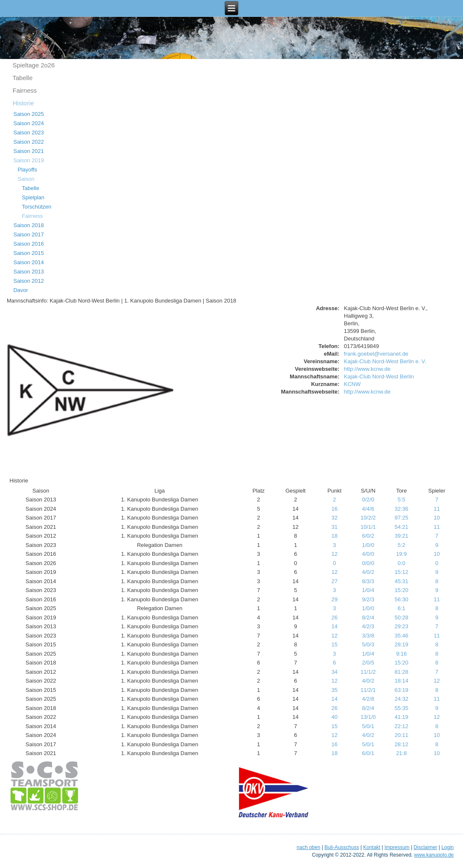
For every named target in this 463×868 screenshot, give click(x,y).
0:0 (401, 563)
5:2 (401, 545)
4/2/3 (368, 626)
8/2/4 (368, 618)
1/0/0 (368, 545)
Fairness (25, 90)
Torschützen (37, 207)
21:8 (401, 753)
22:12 (402, 726)
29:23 (402, 626)
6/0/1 (368, 753)
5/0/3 (368, 644)
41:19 (402, 717)
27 (334, 581)
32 (334, 518)
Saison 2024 (29, 123)
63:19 (402, 690)
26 (334, 618)
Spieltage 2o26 (34, 65)
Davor (21, 290)
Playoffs (27, 170)
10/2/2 (368, 518)
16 (334, 509)
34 (334, 672)
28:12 (402, 744)
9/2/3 (368, 599)
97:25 (402, 518)
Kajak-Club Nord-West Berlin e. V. (385, 361)
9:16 (401, 654)
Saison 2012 (29, 281)
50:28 (402, 618)
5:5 (401, 500)
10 (437, 518)
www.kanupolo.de (434, 855)
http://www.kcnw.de (367, 369)
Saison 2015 (29, 253)
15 (334, 644)
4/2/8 (368, 699)
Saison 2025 (29, 114)
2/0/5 (368, 663)
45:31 (402, 581)
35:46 (402, 636)
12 (334, 554)
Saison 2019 (29, 160)
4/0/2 (368, 572)
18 (334, 536)
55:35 (402, 708)
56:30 (402, 599)
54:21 (402, 527)
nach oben (309, 847)
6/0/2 (368, 536)
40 (334, 717)
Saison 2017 (29, 234)
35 (334, 690)
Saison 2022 (29, 142)
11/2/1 (368, 690)
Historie (23, 103)
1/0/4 (368, 590)
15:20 (402, 590)
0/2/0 (368, 500)
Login (448, 847)
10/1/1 (368, 527)
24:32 (402, 699)
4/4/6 (368, 509)
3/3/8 (368, 636)
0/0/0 (368, 563)
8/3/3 (368, 581)
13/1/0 (368, 717)
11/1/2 (368, 672)
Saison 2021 (29, 151)
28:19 (402, 644)
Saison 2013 (29, 272)
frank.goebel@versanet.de (376, 354)
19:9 (401, 554)
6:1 (401, 608)
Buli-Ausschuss (342, 847)
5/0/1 (368, 726)
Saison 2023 (29, 133)
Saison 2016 (29, 244)
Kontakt (372, 847)
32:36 (402, 509)
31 (334, 527)
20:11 (402, 735)
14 (334, 626)
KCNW (353, 384)
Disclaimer (425, 847)
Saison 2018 (29, 225)
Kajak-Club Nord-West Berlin (379, 376)
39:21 (402, 536)
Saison (26, 179)
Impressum (397, 847)
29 (334, 599)
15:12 (402, 572)
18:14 (402, 681)
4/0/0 (368, 554)
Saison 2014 (29, 262)
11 (437, 509)
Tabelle (23, 78)
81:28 (402, 672)
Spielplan (33, 197)
